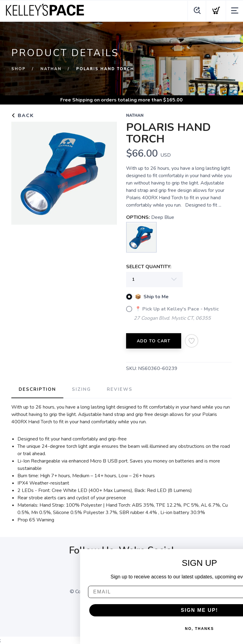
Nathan (51, 69)
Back (23, 116)
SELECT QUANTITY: (149, 267)
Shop (19, 69)
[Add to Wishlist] (192, 341)
